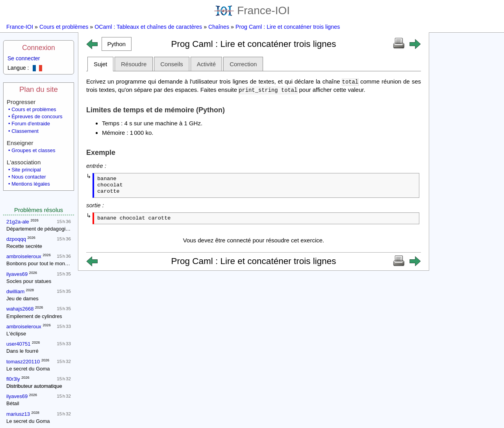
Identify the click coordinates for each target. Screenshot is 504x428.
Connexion (39, 48)
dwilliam (15, 291)
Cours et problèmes (64, 27)
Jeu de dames (22, 299)
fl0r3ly (13, 379)
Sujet (100, 64)
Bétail (13, 403)
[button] (117, 44)
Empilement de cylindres (34, 316)
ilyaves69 (17, 274)
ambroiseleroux (24, 256)
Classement (25, 131)
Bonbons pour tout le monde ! (40, 263)
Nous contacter (29, 177)
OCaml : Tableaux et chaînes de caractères (148, 27)
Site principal (26, 170)
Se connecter (24, 58)
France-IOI (252, 10)
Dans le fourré (22, 351)
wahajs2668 (20, 309)
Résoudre (134, 64)
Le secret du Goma (28, 369)
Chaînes (219, 27)
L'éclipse (16, 334)
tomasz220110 (23, 362)
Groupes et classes (33, 150)
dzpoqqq (16, 239)
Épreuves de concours (37, 116)
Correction (243, 64)
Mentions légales (31, 184)
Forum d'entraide (31, 124)
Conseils (172, 64)
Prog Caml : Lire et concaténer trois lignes (288, 27)
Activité (206, 64)
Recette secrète (24, 246)
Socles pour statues (29, 281)
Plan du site (39, 89)
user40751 (18, 344)
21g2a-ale (18, 222)
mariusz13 (18, 414)
